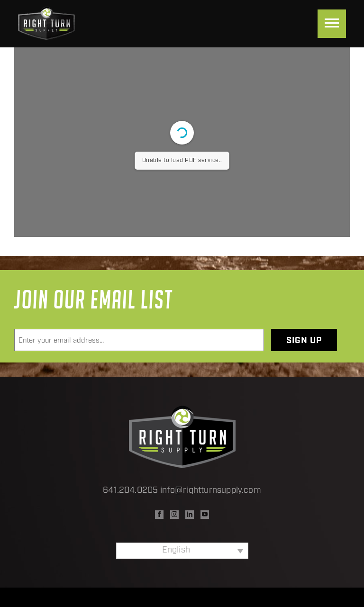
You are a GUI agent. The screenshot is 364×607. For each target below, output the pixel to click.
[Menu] (332, 24)
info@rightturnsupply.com (211, 491)
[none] (182, 551)
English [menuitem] (176, 550)
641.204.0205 (130, 491)
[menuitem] (182, 551)
